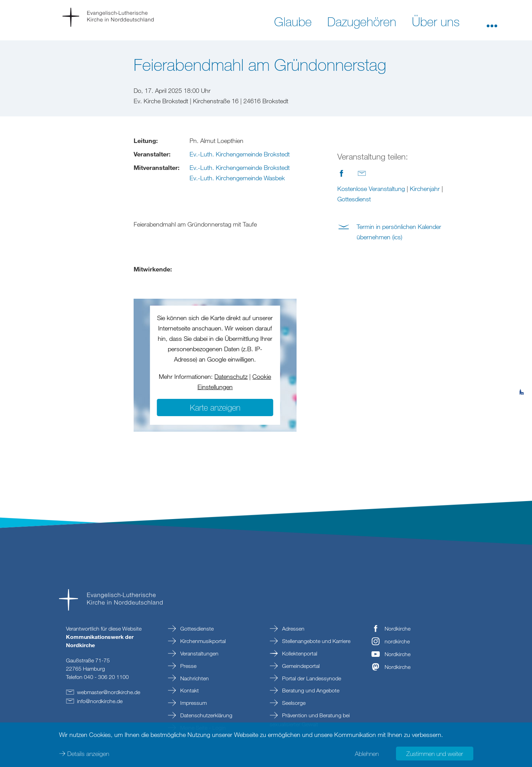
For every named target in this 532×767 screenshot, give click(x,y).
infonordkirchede (100, 701)
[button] (492, 21)
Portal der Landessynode (311, 678)
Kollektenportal (299, 653)
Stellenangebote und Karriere (316, 641)
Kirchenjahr (425, 189)
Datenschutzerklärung (206, 715)
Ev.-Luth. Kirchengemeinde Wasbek (237, 178)
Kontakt (189, 690)
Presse (188, 666)
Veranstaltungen (199, 653)
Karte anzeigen (215, 407)
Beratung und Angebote (310, 690)
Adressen (293, 629)
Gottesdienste (196, 629)
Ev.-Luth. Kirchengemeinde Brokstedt (240, 154)
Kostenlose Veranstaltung (371, 189)
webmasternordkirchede (109, 692)
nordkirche (397, 641)
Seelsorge (293, 703)
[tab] (522, 358)
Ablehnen (367, 753)
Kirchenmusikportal (202, 641)
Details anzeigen (88, 753)
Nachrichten (194, 678)
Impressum (193, 703)
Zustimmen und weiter (435, 753)
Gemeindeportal (300, 666)
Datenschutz (231, 376)
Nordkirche (398, 629)
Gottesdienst (354, 199)
